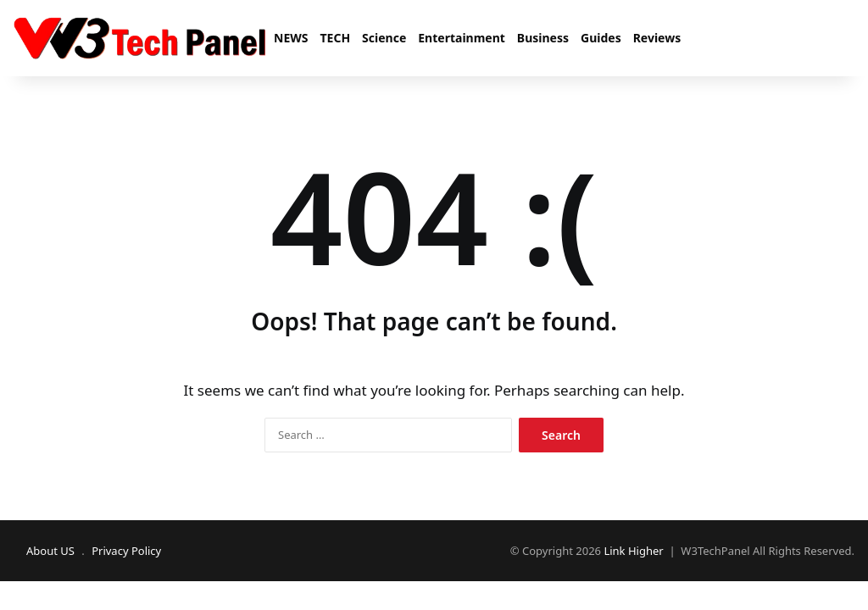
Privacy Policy (126, 551)
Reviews (657, 38)
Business (543, 38)
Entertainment (462, 38)
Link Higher (633, 551)
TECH (335, 38)
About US (50, 551)
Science (384, 38)
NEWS (291, 38)
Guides (601, 38)
